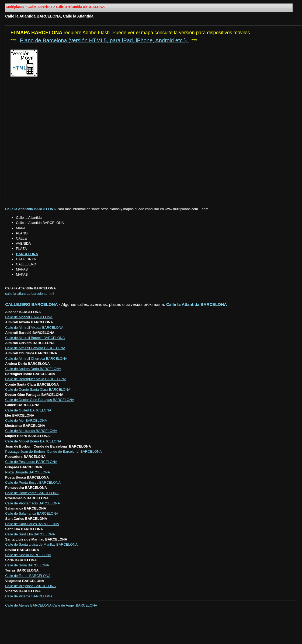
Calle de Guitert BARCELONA (28, 410)
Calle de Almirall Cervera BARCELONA (35, 348)
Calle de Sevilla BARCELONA (28, 555)
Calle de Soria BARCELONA (27, 565)
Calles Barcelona (40, 7)
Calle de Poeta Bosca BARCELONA (33, 482)
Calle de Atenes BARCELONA (28, 605)
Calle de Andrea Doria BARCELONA (33, 369)
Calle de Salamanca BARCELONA (32, 513)
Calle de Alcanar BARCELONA (29, 317)
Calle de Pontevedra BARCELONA (32, 493)
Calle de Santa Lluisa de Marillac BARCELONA (41, 544)
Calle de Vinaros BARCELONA (29, 596)
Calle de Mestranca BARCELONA (31, 431)
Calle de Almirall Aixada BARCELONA (34, 328)
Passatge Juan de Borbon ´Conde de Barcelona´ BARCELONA (53, 451)
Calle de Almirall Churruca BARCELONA (36, 359)
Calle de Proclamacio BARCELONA (32, 503)
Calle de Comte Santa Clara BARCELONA (38, 389)
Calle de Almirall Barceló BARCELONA (35, 338)
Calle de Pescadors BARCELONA (31, 462)
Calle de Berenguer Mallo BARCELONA (36, 379)
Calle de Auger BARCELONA (75, 605)
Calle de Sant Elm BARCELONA (30, 534)
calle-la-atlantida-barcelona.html (29, 294)
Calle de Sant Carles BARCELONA (32, 524)
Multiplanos (15, 7)
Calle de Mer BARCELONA (26, 420)
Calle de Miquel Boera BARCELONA (33, 441)
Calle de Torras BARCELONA (28, 576)
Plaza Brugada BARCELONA (27, 472)
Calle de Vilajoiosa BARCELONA (30, 586)
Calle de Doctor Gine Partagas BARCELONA (40, 400)
